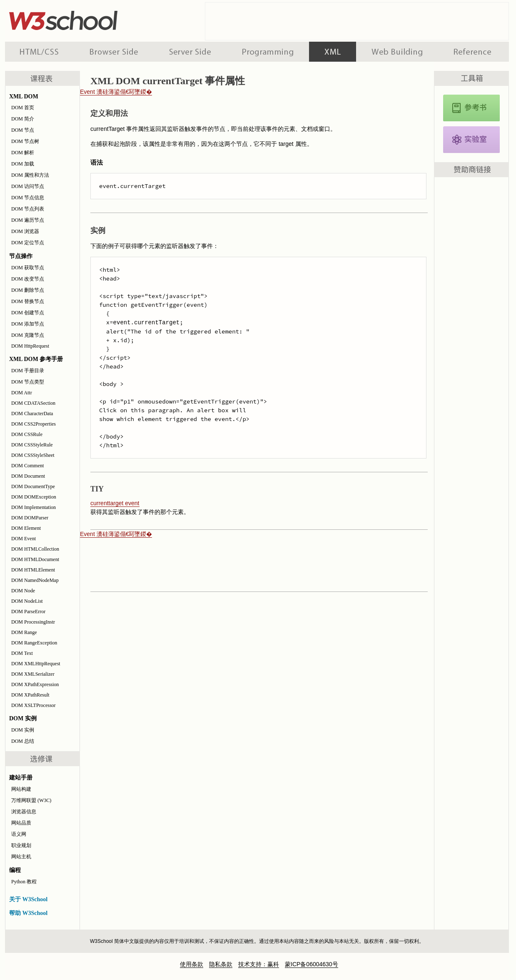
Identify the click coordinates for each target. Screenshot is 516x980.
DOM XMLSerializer (33, 674)
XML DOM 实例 (471, 140)
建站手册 (397, 52)
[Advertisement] (357, 21)
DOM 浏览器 (25, 231)
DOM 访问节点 (28, 186)
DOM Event (24, 539)
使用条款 (192, 964)
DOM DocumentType (33, 486)
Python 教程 (24, 882)
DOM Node (23, 591)
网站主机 (21, 857)
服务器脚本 (190, 52)
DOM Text (22, 653)
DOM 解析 (23, 153)
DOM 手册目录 (28, 371)
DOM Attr (22, 393)
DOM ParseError (28, 612)
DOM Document (28, 476)
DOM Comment (27, 466)
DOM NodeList (27, 601)
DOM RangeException (34, 643)
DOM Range (24, 632)
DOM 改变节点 (28, 279)
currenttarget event (115, 503)
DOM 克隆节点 (28, 335)
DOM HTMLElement (33, 570)
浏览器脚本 (114, 52)
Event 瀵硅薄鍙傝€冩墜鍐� (116, 92)
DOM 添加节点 (28, 324)
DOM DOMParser (30, 518)
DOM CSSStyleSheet (33, 455)
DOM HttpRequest (30, 346)
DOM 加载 (23, 164)
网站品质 (21, 823)
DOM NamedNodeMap (35, 580)
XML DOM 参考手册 (471, 108)
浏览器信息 (24, 812)
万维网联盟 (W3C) (31, 800)
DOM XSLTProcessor (34, 705)
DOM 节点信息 (28, 198)
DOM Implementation (34, 507)
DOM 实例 (23, 730)
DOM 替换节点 (28, 301)
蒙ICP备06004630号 (312, 964)
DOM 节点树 (25, 141)
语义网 (19, 834)
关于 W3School (28, 899)
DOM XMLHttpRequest (36, 664)
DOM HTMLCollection (35, 549)
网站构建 (21, 789)
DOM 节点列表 (28, 209)
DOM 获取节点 (28, 268)
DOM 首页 (23, 108)
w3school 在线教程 (82, 19)
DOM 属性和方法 (30, 175)
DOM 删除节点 (28, 290)
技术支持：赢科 (259, 964)
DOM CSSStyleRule (32, 445)
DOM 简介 (23, 119)
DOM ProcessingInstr (33, 622)
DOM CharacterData (32, 414)
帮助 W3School (28, 913)
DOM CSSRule (27, 434)
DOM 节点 (23, 130)
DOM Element (26, 528)
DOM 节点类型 (28, 382)
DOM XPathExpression (35, 684)
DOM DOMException (34, 497)
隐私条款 (221, 964)
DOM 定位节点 (28, 243)
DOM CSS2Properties (34, 424)
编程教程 (268, 52)
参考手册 (474, 52)
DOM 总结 (23, 741)
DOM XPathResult (30, 695)
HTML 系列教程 (40, 52)
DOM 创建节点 (28, 313)
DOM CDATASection (33, 403)
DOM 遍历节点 (28, 220)
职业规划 (21, 845)
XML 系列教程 (333, 52)
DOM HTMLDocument (35, 559)
